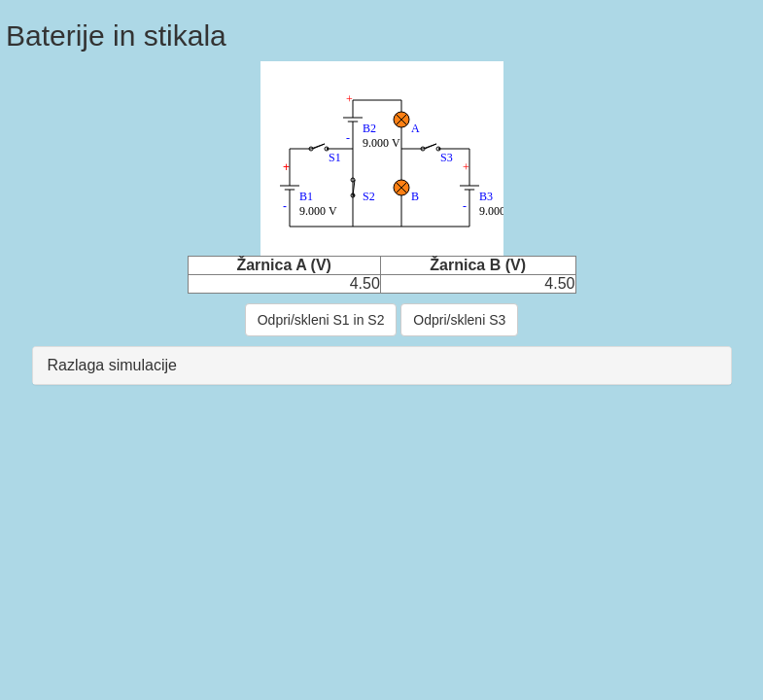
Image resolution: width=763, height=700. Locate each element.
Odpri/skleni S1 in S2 (321, 320)
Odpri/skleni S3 (459, 320)
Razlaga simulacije (112, 365)
